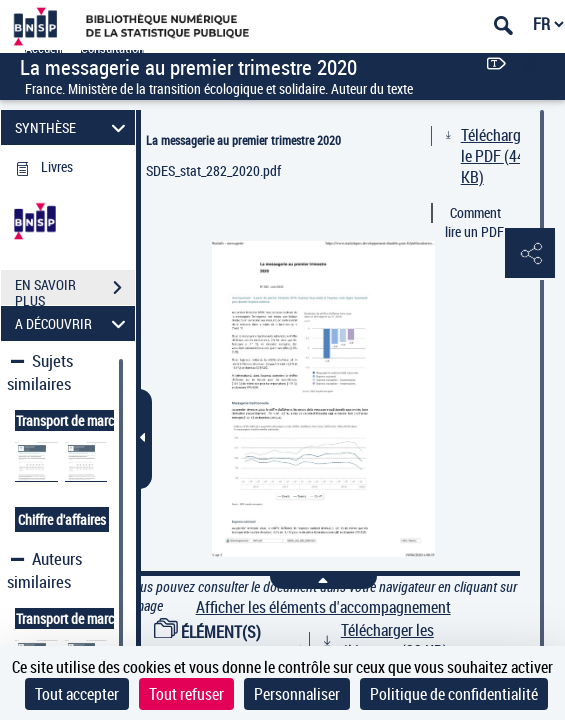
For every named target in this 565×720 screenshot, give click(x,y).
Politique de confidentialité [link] (454, 694)
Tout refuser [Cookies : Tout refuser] (186, 694)
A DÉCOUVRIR (73, 323)
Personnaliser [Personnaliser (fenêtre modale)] (297, 694)
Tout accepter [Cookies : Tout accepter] (77, 694)
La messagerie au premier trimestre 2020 (243, 140)
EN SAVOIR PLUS (75, 290)
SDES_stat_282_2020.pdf (213, 170)
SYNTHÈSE (73, 127)
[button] (530, 254)
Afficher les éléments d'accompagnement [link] (323, 607)
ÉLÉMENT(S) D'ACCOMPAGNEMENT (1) (234, 642)
